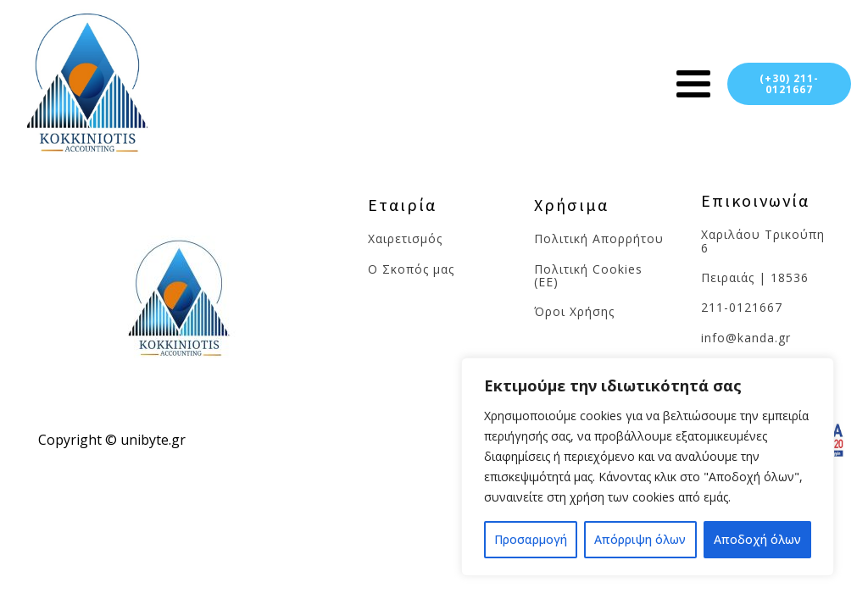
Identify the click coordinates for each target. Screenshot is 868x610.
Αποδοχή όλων (757, 539)
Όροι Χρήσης (574, 311)
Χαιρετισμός (407, 238)
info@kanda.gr (746, 338)
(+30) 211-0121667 (789, 84)
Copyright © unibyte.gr (112, 440)
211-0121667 (742, 307)
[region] (648, 467)
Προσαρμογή (531, 539)
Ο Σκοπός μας (411, 269)
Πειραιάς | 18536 (755, 277)
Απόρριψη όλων (640, 539)
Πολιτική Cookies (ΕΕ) (588, 276)
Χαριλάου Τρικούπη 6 (763, 241)
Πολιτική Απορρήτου (599, 238)
